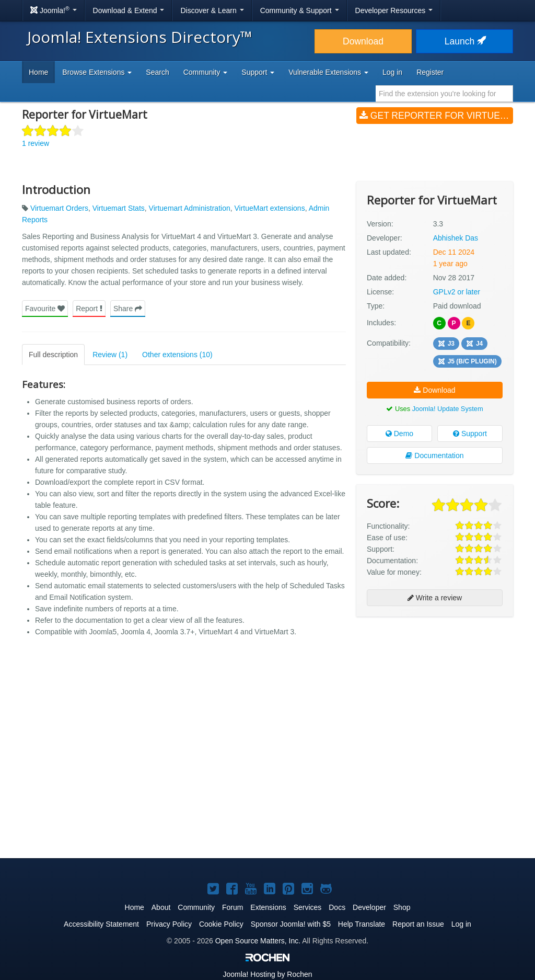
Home (38, 72)
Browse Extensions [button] (97, 72)
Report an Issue (418, 924)
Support (470, 434)
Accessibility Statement (101, 924)
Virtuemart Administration (190, 208)
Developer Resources (394, 10)
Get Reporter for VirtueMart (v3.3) (436, 116)
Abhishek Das (456, 238)
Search (157, 72)
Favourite (45, 309)
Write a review (435, 598)
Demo (399, 434)
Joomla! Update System (448, 409)
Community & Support (300, 10)
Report (89, 309)
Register (430, 72)
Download (363, 41)
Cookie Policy (221, 924)
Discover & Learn (212, 10)
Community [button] (206, 72)
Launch (464, 41)
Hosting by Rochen (267, 974)
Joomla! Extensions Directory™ (140, 37)
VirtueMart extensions (270, 208)
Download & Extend (129, 10)
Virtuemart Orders (59, 208)
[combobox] (444, 94)
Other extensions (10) (177, 355)
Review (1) (110, 355)
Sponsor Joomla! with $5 (291, 924)
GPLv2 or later (457, 292)
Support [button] (258, 72)
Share (128, 309)
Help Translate (362, 924)
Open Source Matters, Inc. (258, 941)
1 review (36, 143)
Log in (392, 72)
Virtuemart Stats (119, 208)
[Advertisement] (435, 692)
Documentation (434, 455)
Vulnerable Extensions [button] (328, 72)
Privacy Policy (169, 924)
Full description (53, 355)
